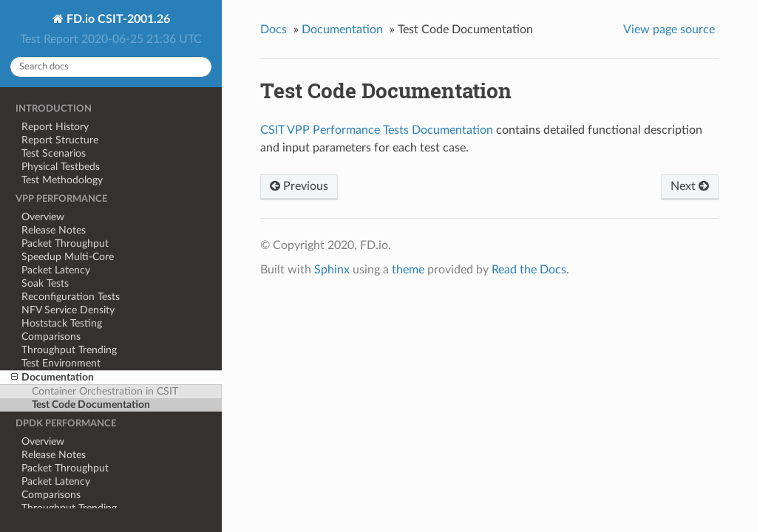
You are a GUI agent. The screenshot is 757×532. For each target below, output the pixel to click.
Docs (274, 30)
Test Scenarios (54, 153)
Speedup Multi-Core (68, 257)
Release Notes (54, 230)
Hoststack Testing (62, 323)
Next (690, 186)
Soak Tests (45, 283)
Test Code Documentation (91, 405)
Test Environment (61, 363)
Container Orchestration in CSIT (105, 391)
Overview (43, 217)
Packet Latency (56, 270)
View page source (669, 30)
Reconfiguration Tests (71, 297)
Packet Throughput (65, 243)
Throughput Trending (69, 350)
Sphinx (332, 270)
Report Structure (60, 140)
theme (408, 270)
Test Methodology (62, 180)
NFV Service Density (68, 310)
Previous (299, 186)
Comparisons (51, 337)
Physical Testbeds (61, 167)
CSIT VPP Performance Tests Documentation (377, 130)
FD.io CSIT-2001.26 (117, 19)
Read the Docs (529, 270)
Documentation (52, 378)
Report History (55, 127)
